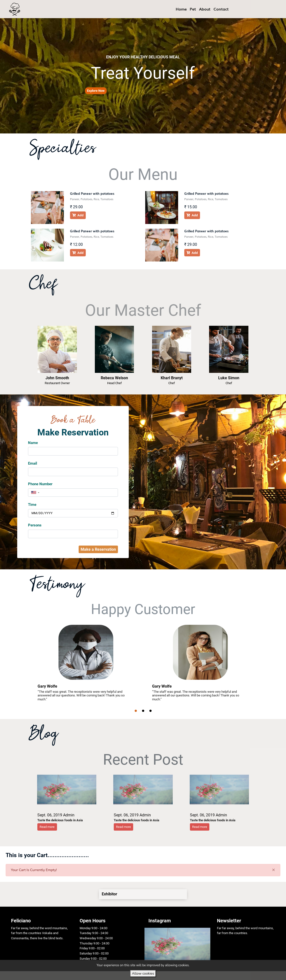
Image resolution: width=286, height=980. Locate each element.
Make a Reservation (98, 549)
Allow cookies (143, 973)
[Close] (274, 870)
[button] (96, 91)
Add (78, 215)
